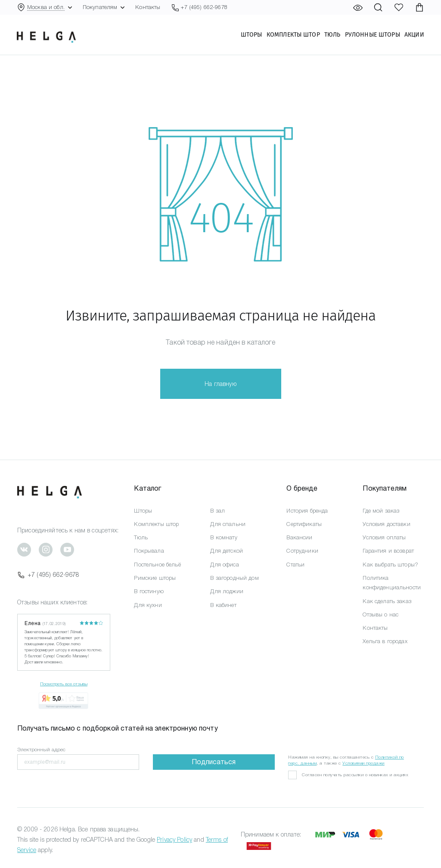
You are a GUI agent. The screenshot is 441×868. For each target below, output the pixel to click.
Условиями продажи (363, 763)
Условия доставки (386, 524)
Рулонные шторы (372, 35)
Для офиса (224, 565)
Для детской (227, 551)
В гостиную (149, 591)
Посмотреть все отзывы (64, 684)
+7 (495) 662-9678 (48, 575)
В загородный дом (234, 578)
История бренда (307, 511)
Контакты (148, 7)
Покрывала (149, 551)
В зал (217, 511)
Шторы (251, 35)
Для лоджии (227, 591)
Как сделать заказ (387, 601)
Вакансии (299, 537)
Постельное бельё (157, 565)
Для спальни (228, 524)
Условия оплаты (384, 537)
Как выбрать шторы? (390, 565)
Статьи (295, 565)
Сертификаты (304, 524)
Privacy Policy (174, 840)
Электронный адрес (41, 750)
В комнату (224, 537)
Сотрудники (302, 551)
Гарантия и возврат (388, 551)
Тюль (332, 35)
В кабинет (223, 605)
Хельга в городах (385, 641)
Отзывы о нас (380, 614)
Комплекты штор (293, 35)
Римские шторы (155, 578)
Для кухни (148, 605)
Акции (414, 35)
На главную (220, 384)
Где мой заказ (381, 511)
